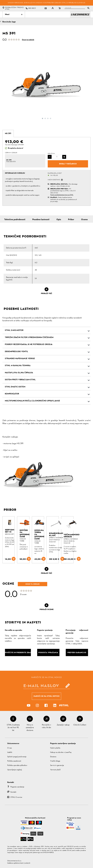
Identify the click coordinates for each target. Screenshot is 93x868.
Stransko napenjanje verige (20, 359)
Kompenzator (12, 394)
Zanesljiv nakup (63, 725)
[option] (46, 88)
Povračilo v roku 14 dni (46, 726)
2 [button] (45, 118)
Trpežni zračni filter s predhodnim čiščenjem (29, 337)
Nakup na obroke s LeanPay (61, 752)
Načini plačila (55, 748)
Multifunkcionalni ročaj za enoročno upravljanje (32, 401)
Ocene (84, 220)
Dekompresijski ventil (16, 352)
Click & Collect (80, 725)
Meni (14, 14)
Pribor (71, 220)
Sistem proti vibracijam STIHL (20, 380)
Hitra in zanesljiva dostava (30, 728)
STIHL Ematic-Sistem (15, 387)
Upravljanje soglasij (15, 770)
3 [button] (48, 118)
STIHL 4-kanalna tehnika (18, 366)
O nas (10, 748)
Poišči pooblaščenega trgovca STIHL (62, 195)
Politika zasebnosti (14, 761)
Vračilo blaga (55, 761)
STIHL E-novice (16, 797)
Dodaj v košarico (68, 164)
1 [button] (43, 118)
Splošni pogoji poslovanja (17, 757)
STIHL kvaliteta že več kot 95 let (13, 728)
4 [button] (50, 118)
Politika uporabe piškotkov (17, 765)
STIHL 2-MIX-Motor (14, 330)
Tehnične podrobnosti (15, 220)
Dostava (53, 757)
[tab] (8, 134)
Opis (59, 220)
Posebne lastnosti (41, 220)
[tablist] (74, 8)
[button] (62, 180)
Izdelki (10, 752)
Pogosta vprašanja (17, 787)
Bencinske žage (9, 22)
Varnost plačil (55, 770)
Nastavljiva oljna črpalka (19, 373)
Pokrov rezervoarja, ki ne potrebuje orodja (29, 344)
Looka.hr (27, 863)
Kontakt (13, 792)
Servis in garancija (57, 765)
